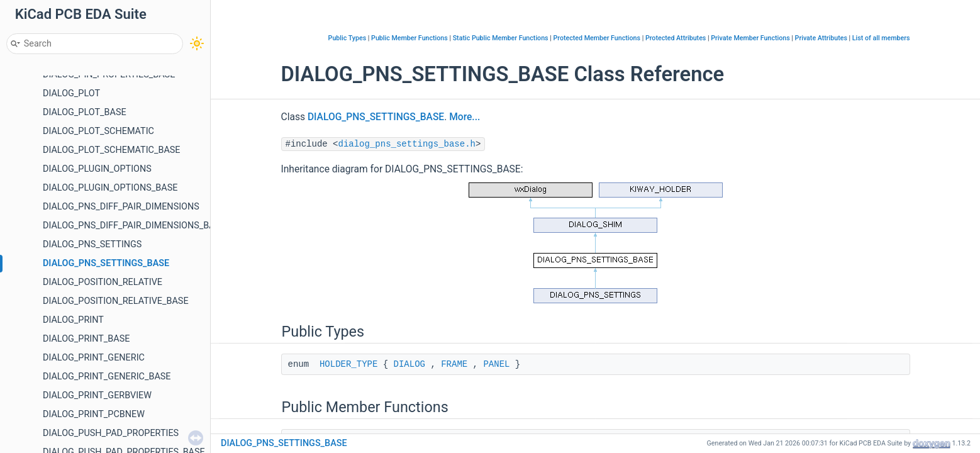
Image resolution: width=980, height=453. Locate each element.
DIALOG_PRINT (73, 320)
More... (465, 117)
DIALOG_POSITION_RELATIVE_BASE (116, 301)
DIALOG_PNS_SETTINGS (92, 244)
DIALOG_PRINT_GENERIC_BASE (107, 377)
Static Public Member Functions (501, 38)
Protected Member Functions (597, 38)
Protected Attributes (676, 38)
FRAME (454, 364)
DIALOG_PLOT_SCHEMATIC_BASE (112, 150)
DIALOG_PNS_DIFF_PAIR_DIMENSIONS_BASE (134, 226)
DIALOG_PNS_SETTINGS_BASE (106, 263)
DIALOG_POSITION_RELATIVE (103, 282)
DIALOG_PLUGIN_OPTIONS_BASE (110, 188)
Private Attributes (821, 38)
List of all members (881, 38)
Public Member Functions (409, 38)
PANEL (496, 364)
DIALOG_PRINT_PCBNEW (94, 414)
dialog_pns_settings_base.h (407, 144)
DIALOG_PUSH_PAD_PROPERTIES (111, 433)
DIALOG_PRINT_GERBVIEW (97, 395)
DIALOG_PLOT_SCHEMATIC (98, 131)
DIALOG (409, 364)
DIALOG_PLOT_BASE (85, 112)
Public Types (348, 38)
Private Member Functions (750, 38)
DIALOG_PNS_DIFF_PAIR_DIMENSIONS (121, 207)
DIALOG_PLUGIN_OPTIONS (97, 169)
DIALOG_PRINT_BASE (86, 339)
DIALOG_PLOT (71, 93)
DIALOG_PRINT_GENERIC (94, 358)
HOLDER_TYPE (348, 364)
